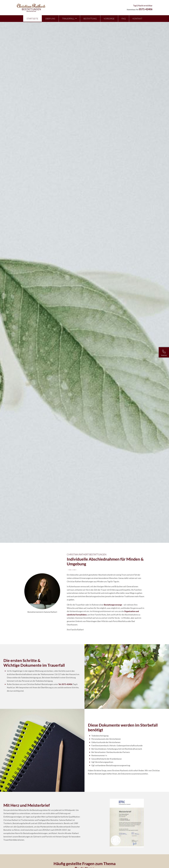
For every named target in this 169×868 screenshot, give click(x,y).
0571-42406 (146, 9)
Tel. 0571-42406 (65, 684)
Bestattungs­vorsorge (113, 605)
